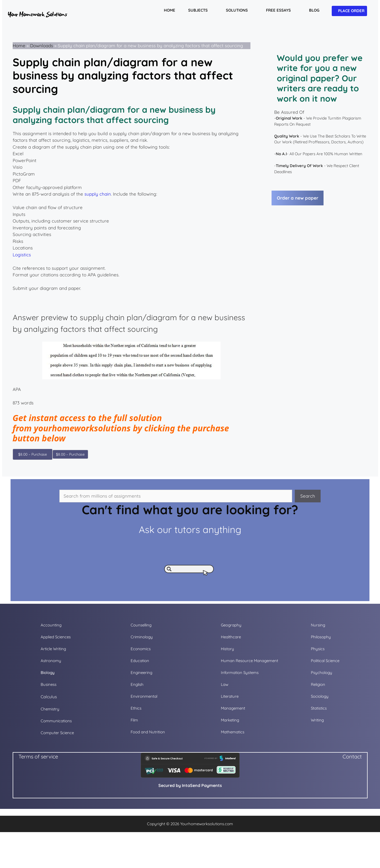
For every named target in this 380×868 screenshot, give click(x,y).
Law (225, 684)
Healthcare (231, 637)
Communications (56, 721)
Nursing (318, 625)
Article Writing (53, 649)
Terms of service (38, 756)
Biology (48, 673)
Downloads (42, 46)
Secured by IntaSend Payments (190, 785)
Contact (352, 756)
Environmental (144, 696)
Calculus (49, 697)
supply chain (98, 194)
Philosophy (321, 637)
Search (308, 496)
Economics (141, 649)
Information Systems (240, 673)
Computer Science (57, 733)
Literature (230, 696)
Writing (317, 720)
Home (19, 46)
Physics (318, 649)
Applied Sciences (56, 637)
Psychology (322, 673)
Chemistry (50, 709)
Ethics (136, 708)
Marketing (230, 720)
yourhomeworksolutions (82, 428)
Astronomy (51, 661)
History (227, 649)
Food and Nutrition (148, 732)
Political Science (325, 661)
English (137, 684)
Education (140, 661)
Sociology (320, 696)
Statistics (319, 708)
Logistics (22, 255)
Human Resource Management (250, 661)
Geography (231, 625)
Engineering (141, 673)
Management (233, 708)
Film (134, 720)
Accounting (51, 625)
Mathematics (233, 732)
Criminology (142, 637)
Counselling (141, 625)
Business (49, 684)
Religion (318, 684)
